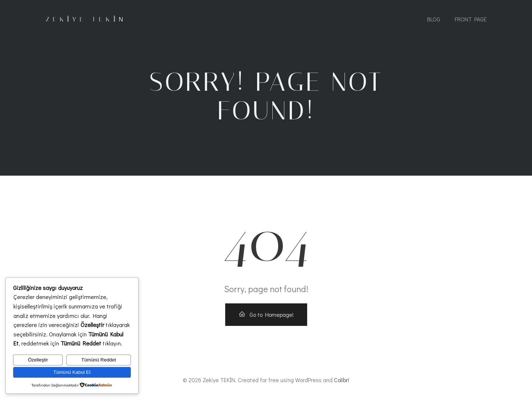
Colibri (342, 380)
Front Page (471, 19)
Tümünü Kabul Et (72, 372)
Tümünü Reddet (99, 360)
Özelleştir (38, 360)
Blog (434, 19)
